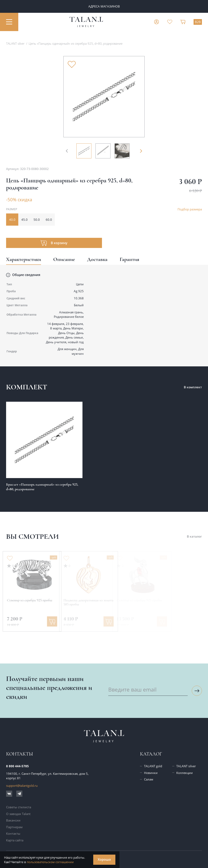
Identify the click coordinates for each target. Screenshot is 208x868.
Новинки (151, 773)
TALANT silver (186, 766)
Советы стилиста (19, 807)
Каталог (151, 754)
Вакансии (13, 820)
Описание (64, 259)
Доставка (97, 259)
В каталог (194, 536)
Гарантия (129, 259)
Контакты (13, 833)
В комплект (193, 387)
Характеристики (24, 259)
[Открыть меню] (9, 22)
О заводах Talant (18, 814)
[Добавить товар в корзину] (54, 243)
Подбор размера (190, 209)
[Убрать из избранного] (72, 64)
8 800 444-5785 (17, 766)
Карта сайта (15, 840)
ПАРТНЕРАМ (104, 6)
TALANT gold (153, 766)
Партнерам (14, 827)
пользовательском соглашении (50, 862)
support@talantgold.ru (22, 786)
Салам (149, 779)
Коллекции (185, 773)
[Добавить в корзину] (36, 621)
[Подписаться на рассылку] (197, 691)
